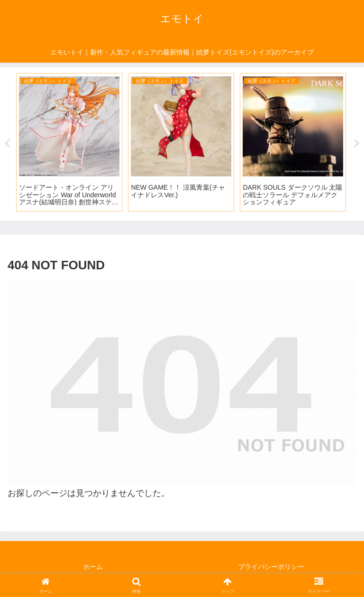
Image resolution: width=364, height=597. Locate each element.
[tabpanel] (69, 142)
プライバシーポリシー (271, 567)
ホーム (93, 567)
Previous (7, 144)
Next (357, 144)
